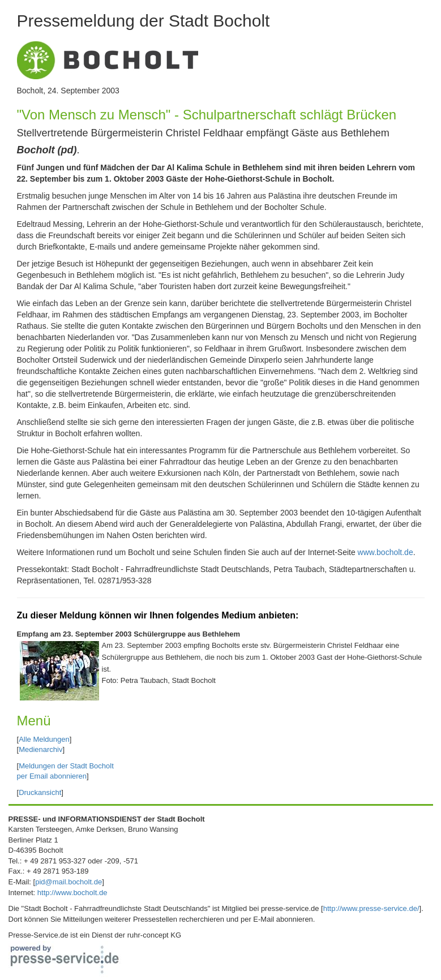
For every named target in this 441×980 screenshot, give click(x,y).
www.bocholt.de (386, 552)
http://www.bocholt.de (72, 893)
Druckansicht (40, 792)
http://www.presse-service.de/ (371, 908)
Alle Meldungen (44, 739)
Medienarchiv (40, 749)
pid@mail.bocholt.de (68, 882)
